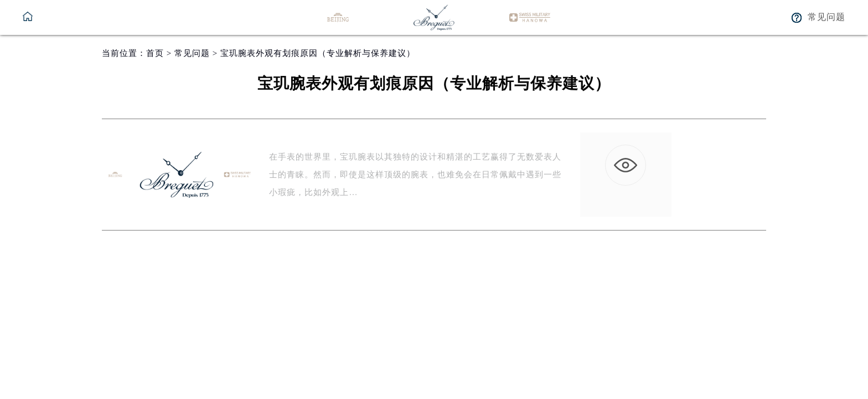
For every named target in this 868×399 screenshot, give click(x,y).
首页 (155, 53)
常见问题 (192, 53)
